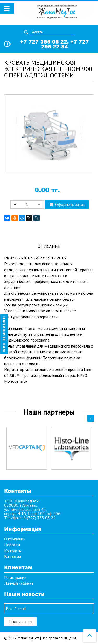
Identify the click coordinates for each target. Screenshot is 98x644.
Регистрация (15, 577)
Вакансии (13, 556)
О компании (15, 539)
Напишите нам (4, 334)
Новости (12, 545)
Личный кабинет (19, 583)
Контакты (13, 551)
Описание (49, 246)
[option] (27, 448)
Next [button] (91, 418)
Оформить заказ (67, 204)
